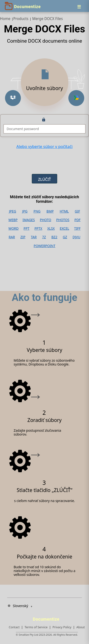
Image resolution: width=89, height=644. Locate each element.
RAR (12, 237)
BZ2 (54, 237)
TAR (34, 237)
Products (21, 19)
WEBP (13, 220)
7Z (44, 237)
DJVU (77, 237)
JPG (25, 211)
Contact (14, 627)
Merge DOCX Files (48, 19)
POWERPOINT (44, 246)
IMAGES (29, 220)
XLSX (51, 228)
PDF (77, 220)
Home (5, 19)
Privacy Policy (62, 627)
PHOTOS (63, 220)
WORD (14, 228)
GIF (77, 211)
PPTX (38, 228)
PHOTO (46, 220)
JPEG (13, 211)
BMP (50, 211)
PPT (26, 228)
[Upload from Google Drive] (76, 98)
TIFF (77, 228)
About (81, 627)
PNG (37, 211)
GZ (65, 237)
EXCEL (65, 228)
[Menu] (79, 7)
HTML (64, 211)
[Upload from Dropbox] (13, 98)
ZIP (23, 237)
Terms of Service (36, 627)
